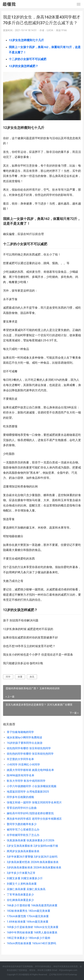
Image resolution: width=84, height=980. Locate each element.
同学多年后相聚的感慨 (20, 797)
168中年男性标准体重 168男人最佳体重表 (32, 933)
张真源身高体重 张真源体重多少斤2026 (31, 840)
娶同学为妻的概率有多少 (22, 824)
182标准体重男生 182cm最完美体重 (29, 911)
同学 (8, 677)
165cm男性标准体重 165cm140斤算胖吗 (31, 943)
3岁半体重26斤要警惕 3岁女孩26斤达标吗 (32, 857)
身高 (32, 677)
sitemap (73, 975)
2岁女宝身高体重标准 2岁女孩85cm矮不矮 (32, 846)
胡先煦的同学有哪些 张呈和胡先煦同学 (30, 754)
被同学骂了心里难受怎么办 (23, 830)
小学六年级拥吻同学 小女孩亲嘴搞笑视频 (32, 786)
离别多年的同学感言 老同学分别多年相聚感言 (34, 819)
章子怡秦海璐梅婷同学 (20, 732)
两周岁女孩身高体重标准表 (23, 851)
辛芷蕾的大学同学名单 (20, 759)
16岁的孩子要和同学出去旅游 (25, 743)
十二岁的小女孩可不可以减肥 (28, 59)
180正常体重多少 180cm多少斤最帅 (29, 938)
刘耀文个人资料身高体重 (22, 884)
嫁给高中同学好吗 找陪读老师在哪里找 (30, 813)
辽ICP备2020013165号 (59, 975)
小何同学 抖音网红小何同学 (23, 765)
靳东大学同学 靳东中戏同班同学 (26, 781)
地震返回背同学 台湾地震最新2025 (28, 792)
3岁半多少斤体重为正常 (21, 873)
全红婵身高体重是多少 (20, 900)
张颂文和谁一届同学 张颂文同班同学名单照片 (34, 802)
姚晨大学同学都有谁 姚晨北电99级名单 (30, 770)
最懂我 (26, 975)
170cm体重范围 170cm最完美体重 (28, 916)
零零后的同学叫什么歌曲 (22, 808)
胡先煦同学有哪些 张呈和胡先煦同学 (29, 748)
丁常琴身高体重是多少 (20, 895)
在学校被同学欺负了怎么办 (23, 835)
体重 (20, 677)
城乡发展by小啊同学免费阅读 (24, 737)
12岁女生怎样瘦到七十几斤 (26, 40)
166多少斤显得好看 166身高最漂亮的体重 (32, 905)
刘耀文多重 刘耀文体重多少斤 (25, 878)
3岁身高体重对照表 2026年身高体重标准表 (33, 862)
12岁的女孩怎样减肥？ (24, 66)
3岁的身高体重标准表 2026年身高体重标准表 (34, 867)
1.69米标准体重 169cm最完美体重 (28, 922)
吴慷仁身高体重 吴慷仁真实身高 (26, 889)
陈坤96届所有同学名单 (21, 775)
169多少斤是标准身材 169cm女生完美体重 (33, 927)
